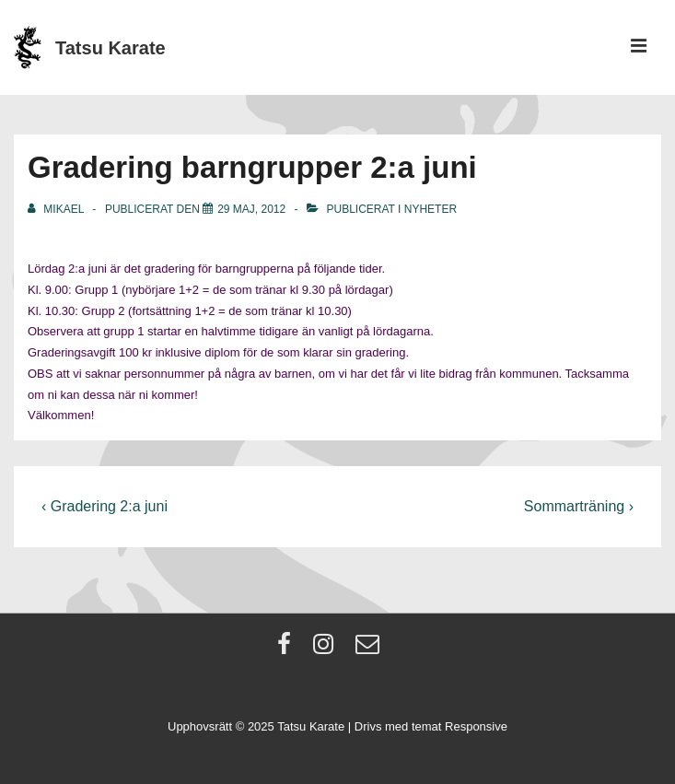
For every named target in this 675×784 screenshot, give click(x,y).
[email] (370, 650)
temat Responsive (460, 726)
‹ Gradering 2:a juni (105, 506)
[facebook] (288, 650)
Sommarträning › (579, 506)
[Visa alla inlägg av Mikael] (57, 209)
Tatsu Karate (111, 48)
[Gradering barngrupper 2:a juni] (251, 209)
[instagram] (327, 650)
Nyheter (431, 209)
